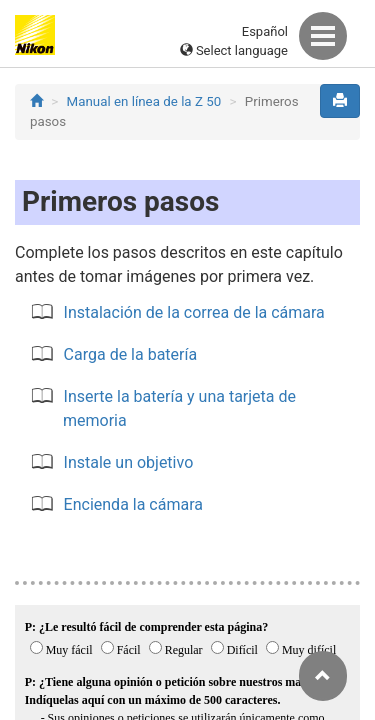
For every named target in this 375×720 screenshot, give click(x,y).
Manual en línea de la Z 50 (144, 101)
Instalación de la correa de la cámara (194, 312)
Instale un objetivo (129, 462)
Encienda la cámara (133, 504)
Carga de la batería (131, 354)
